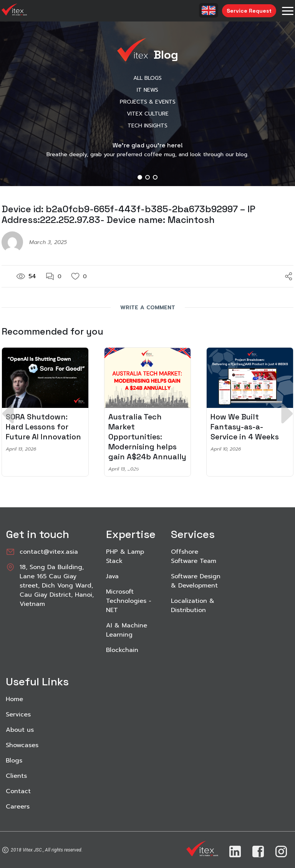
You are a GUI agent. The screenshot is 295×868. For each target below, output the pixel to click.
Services (18, 715)
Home (14, 699)
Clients (16, 776)
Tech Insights (147, 126)
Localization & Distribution (193, 606)
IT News (147, 90)
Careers (18, 807)
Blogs (14, 761)
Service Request (249, 11)
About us (20, 730)
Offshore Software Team (194, 556)
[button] (140, 177)
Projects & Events (148, 102)
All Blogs (147, 78)
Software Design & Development (196, 581)
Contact (18, 791)
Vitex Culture (148, 114)
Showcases (22, 745)
